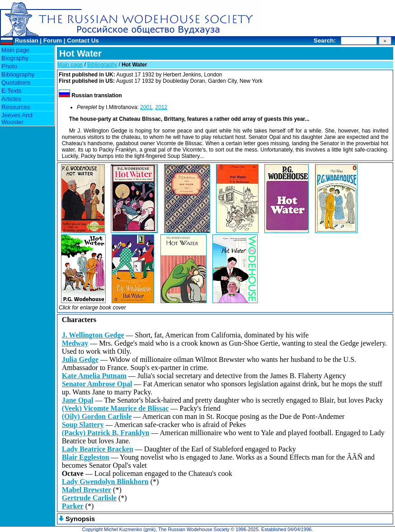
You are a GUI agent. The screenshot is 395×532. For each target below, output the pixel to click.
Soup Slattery (83, 425)
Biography (15, 58)
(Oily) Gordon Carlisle (97, 416)
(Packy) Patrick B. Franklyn (106, 433)
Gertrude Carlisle (89, 498)
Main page (15, 50)
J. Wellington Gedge (93, 335)
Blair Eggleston (86, 457)
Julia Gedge (80, 359)
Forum (53, 40)
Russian (27, 40)
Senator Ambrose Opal (97, 384)
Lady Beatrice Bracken (98, 449)
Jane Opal (78, 400)
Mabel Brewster (87, 490)
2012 (161, 107)
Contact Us (83, 40)
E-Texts (11, 91)
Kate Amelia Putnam (94, 376)
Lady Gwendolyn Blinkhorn (105, 482)
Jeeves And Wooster (17, 119)
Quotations (16, 83)
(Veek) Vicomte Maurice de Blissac (115, 408)
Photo (9, 66)
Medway (75, 343)
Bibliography (18, 74)
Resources (16, 107)
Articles (11, 99)
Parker (73, 506)
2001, (147, 107)
